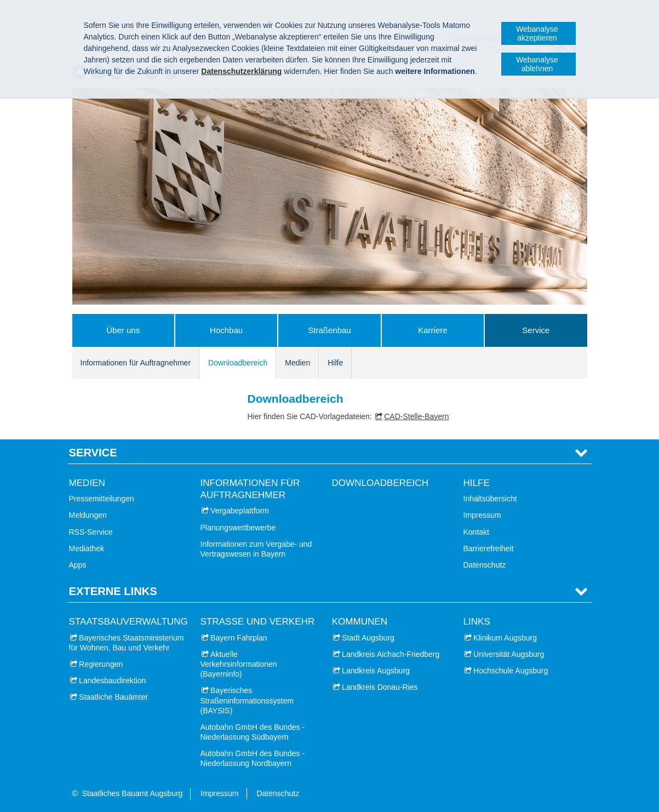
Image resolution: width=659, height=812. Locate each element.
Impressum (482, 515)
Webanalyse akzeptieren (537, 33)
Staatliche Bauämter (113, 697)
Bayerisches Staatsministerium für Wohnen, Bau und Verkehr (127, 643)
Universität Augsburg (509, 654)
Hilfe (335, 363)
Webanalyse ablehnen (537, 64)
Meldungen (88, 515)
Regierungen (101, 664)
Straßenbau (329, 330)
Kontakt (476, 532)
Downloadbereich (238, 363)
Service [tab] (93, 453)
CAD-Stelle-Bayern (416, 416)
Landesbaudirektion (112, 681)
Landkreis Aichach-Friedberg (391, 654)
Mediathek (87, 548)
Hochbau (226, 330)
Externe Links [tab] (113, 591)
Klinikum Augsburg (505, 638)
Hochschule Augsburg (511, 671)
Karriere (432, 330)
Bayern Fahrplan (239, 638)
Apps (78, 565)
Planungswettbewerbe (238, 528)
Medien (297, 363)
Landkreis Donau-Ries (380, 687)
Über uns (123, 330)
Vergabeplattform (240, 511)
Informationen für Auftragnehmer (136, 363)
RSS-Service (91, 532)
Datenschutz (485, 565)
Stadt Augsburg (368, 638)
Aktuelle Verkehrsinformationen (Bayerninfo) (239, 664)
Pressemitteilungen (102, 499)
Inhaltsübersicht (490, 499)
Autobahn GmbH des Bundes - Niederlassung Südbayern (253, 732)
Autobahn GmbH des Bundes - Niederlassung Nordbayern (253, 758)
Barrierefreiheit (489, 548)
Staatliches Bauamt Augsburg (133, 793)
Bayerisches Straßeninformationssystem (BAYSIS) (247, 700)
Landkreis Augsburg (376, 671)
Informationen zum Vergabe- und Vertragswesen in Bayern (256, 549)
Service (536, 330)
